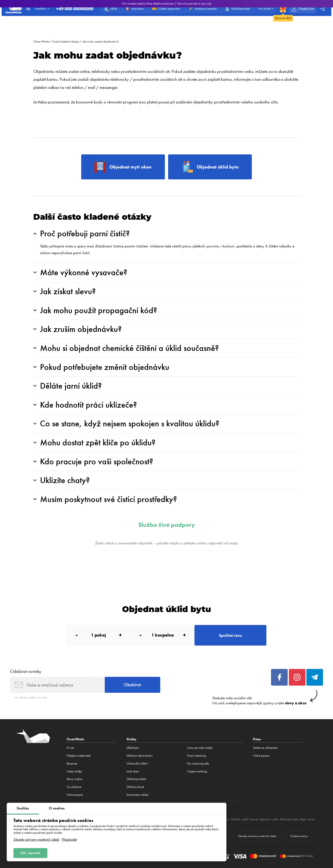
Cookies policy (299, 836)
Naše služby (74, 771)
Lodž (245, 819)
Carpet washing (197, 771)
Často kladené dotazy (66, 42)
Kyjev (295, 819)
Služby (131, 739)
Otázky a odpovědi (79, 756)
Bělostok (285, 819)
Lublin (275, 819)
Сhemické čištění (137, 763)
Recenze (72, 763)
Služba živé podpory (167, 525)
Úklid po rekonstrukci (140, 756)
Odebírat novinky (26, 671)
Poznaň (253, 819)
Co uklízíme (74, 787)
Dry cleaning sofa (198, 763)
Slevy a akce (74, 779)
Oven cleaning (196, 756)
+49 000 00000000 (75, 9)
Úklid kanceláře (136, 779)
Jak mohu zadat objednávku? (100, 42)
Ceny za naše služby (200, 748)
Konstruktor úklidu (138, 795)
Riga (303, 819)
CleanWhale (41, 42)
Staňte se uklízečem (265, 748)
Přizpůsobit (69, 840)
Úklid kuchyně (135, 787)
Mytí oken (133, 771)
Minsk (311, 819)
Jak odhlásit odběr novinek (30, 698)
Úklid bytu (133, 748)
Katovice (265, 819)
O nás (70, 748)
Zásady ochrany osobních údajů (36, 840)
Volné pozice (75, 795)
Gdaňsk (235, 819)
